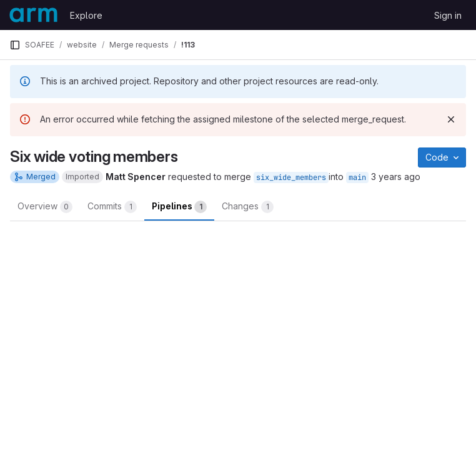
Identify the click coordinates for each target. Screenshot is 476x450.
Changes (248, 207)
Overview (45, 207)
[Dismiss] (451, 119)
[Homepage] (33, 15)
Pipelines (179, 207)
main (357, 177)
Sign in (448, 15)
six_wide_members (291, 177)
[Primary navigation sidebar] (15, 45)
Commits (112, 207)
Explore (86, 15)
